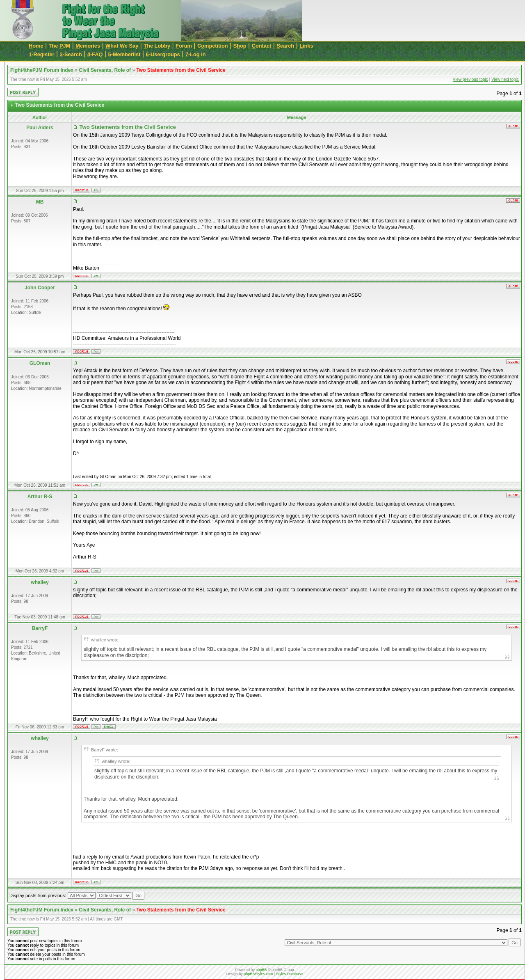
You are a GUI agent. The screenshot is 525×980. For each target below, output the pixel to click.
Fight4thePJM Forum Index (42, 70)
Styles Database (290, 974)
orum (184, 46)
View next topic (505, 79)
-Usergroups (163, 54)
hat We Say (122, 46)
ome (36, 46)
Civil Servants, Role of (105, 70)
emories (88, 46)
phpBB (261, 970)
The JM (60, 46)
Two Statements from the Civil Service (181, 70)
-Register (42, 54)
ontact (262, 46)
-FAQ (95, 54)
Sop (240, 46)
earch (285, 46)
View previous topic (470, 79)
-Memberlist (124, 54)
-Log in (196, 54)
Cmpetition (213, 46)
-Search (71, 54)
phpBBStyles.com (258, 974)
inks (306, 46)
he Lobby (157, 46)
